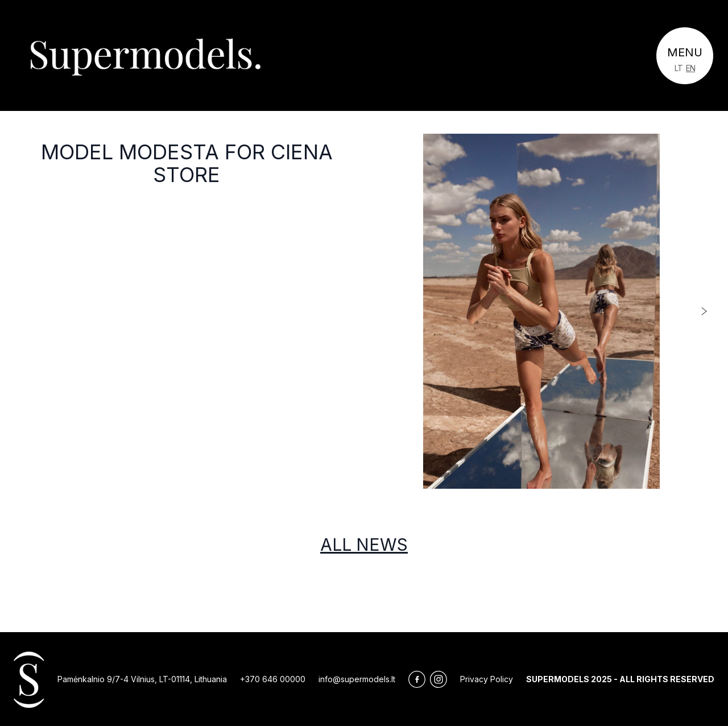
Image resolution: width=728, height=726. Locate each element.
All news (364, 544)
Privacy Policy (487, 679)
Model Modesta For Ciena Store (187, 163)
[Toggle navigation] (685, 56)
